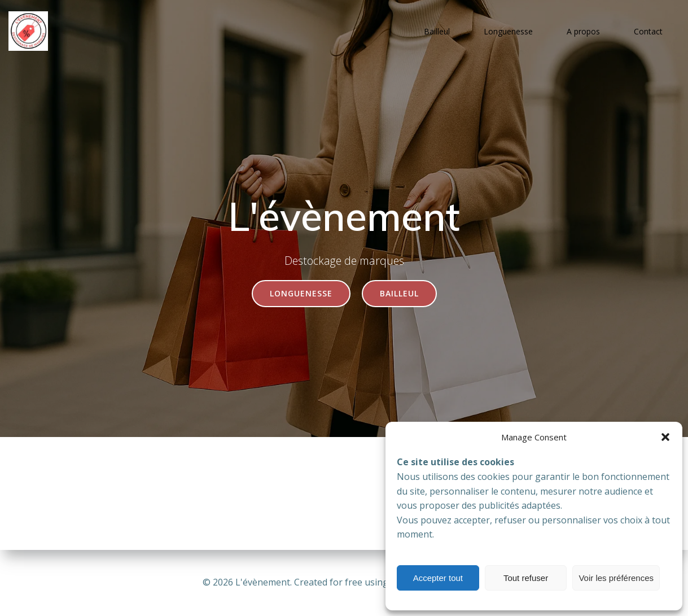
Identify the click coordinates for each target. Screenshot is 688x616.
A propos (583, 31)
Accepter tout (438, 578)
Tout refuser (526, 578)
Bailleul (437, 31)
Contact (648, 31)
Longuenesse (508, 31)
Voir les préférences (616, 578)
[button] (665, 437)
